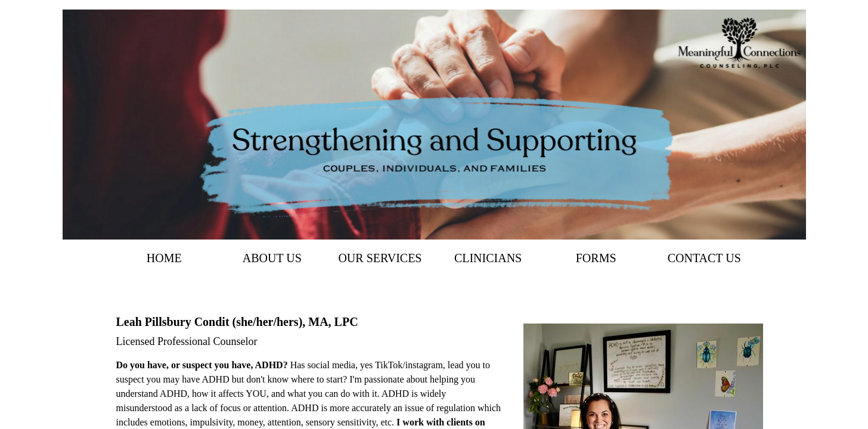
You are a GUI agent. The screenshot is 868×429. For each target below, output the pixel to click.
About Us (272, 258)
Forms (596, 258)
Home (164, 258)
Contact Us (704, 258)
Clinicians (488, 258)
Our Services (380, 258)
